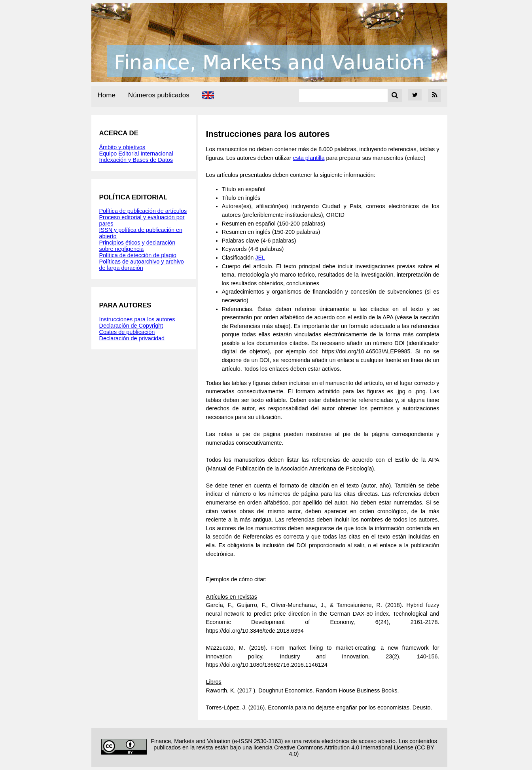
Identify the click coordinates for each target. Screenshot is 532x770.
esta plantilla (309, 158)
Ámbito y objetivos (122, 147)
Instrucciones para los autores (137, 319)
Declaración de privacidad (132, 338)
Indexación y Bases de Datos (136, 160)
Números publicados (159, 95)
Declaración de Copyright (131, 326)
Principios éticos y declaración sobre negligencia (137, 246)
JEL (260, 258)
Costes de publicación (127, 332)
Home (107, 95)
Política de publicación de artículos (143, 211)
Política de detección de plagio (138, 255)
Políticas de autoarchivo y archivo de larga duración (142, 265)
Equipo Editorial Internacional (136, 154)
